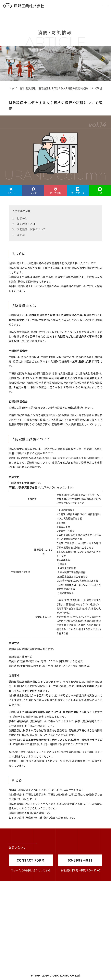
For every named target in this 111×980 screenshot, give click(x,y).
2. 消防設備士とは (24, 224)
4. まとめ (19, 235)
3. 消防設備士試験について (29, 229)
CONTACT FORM (31, 860)
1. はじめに (20, 218)
